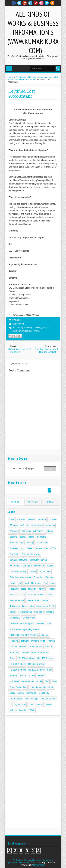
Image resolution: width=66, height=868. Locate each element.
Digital (42, 572)
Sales (50, 670)
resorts (26, 652)
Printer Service (38, 641)
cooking (50, 566)
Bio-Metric (41, 537)
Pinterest (36, 3)
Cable (29, 548)
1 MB (12, 520)
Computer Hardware (31, 554)
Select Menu (9, 69)
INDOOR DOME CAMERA (40, 595)
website (13, 710)
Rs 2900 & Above (37, 670)
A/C (22, 525)
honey (42, 589)
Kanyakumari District (46, 606)
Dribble (41, 3)
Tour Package (32, 699)
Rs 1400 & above (46, 658)
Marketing (39, 612)
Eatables (14, 577)
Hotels (13, 595)
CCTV (53, 548)
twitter (19, 3)
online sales (15, 629)
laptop (13, 612)
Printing (51, 641)
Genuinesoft (39, 865)
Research (50, 647)
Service (32, 676)
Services (42, 676)
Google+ (25, 3)
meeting (50, 612)
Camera (38, 548)
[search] (25, 469)
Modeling (41, 624)
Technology (44, 693)
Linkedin (30, 3)
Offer (50, 624)
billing (31, 537)
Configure (27, 566)
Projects (23, 647)
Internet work (33, 600)
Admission (15, 531)
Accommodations (34, 525)
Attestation (38, 531)
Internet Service (17, 600)
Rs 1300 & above (27, 658)
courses (37, 327)
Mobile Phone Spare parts (22, 624)
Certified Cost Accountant (22, 94)
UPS (31, 705)
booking (30, 543)
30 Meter (42, 520)
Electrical (50, 577)
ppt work (25, 641)
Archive (51, 502)
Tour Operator (16, 699)
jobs (43, 327)
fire (20, 583)
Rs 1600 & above (36, 664)
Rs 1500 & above (18, 664)
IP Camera (15, 606)
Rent (32, 647)
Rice (34, 652)
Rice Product (44, 652)
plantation (46, 635)
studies (52, 687)
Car (46, 548)
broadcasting (42, 543)
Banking (28, 327)
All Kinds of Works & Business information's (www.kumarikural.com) (33, 32)
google (53, 583)
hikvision (32, 589)
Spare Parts (15, 687)
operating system (31, 629)
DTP (49, 572)
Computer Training (38, 560)
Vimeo (47, 3)
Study (12, 693)
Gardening (36, 583)
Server (23, 676)
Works (37, 331)
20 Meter (31, 520)
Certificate (14, 554)
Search (58, 68)
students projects (38, 687)
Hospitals (51, 589)
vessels (49, 705)
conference (15, 566)
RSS (52, 3)
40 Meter (53, 520)
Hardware (14, 589)
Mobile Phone (29, 618)
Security (13, 676)
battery (23, 537)
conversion (39, 566)
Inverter (45, 600)
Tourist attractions (49, 699)
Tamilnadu (31, 693)
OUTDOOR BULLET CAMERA (24, 635)
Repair (40, 647)
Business (14, 548)
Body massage (17, 543)
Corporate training (18, 572)
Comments (33, 502)
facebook (14, 3)
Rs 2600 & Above (18, 670)
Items (25, 606)
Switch (21, 693)
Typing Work (21, 705)
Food (26, 583)
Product (13, 647)
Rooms (13, 658)
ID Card (22, 595)
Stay (25, 687)
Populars (16, 502)
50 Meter (14, 525)
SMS (47, 681)
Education (38, 577)
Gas (45, 583)
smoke (39, 681)
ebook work (26, 577)
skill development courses (22, 681)
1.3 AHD (21, 520)
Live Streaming (25, 612)
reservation (15, 652)
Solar (54, 681)
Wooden (23, 710)
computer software (18, 560)
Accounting (18, 327)
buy (22, 548)
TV (11, 705)
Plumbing (14, 641)
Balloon (49, 531)
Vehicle (39, 705)
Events (13, 583)
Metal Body (15, 618)
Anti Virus (26, 531)
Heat (23, 589)
